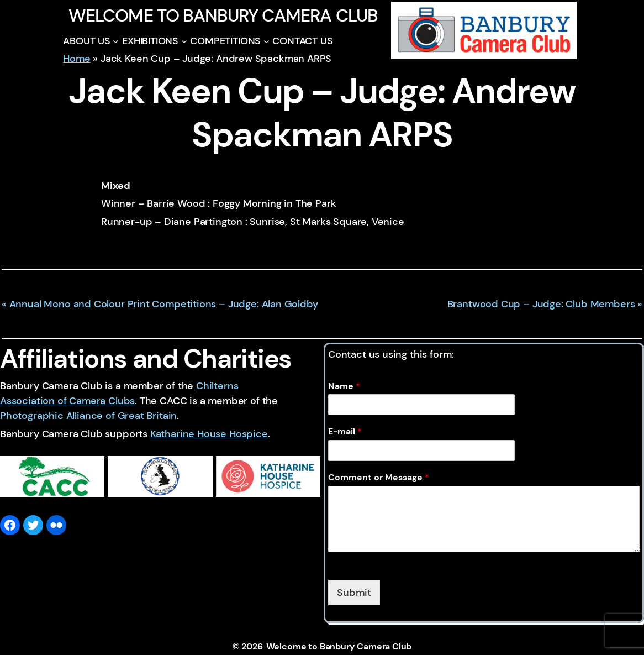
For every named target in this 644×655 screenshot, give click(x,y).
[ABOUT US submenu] (116, 41)
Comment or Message (379, 478)
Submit (354, 593)
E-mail (345, 432)
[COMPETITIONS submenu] (266, 41)
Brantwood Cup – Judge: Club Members (541, 304)
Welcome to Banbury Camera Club (223, 16)
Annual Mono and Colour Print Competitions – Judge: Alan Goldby (164, 304)
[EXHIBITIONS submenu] (184, 41)
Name (344, 386)
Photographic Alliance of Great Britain (88, 416)
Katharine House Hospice (209, 434)
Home (76, 59)
